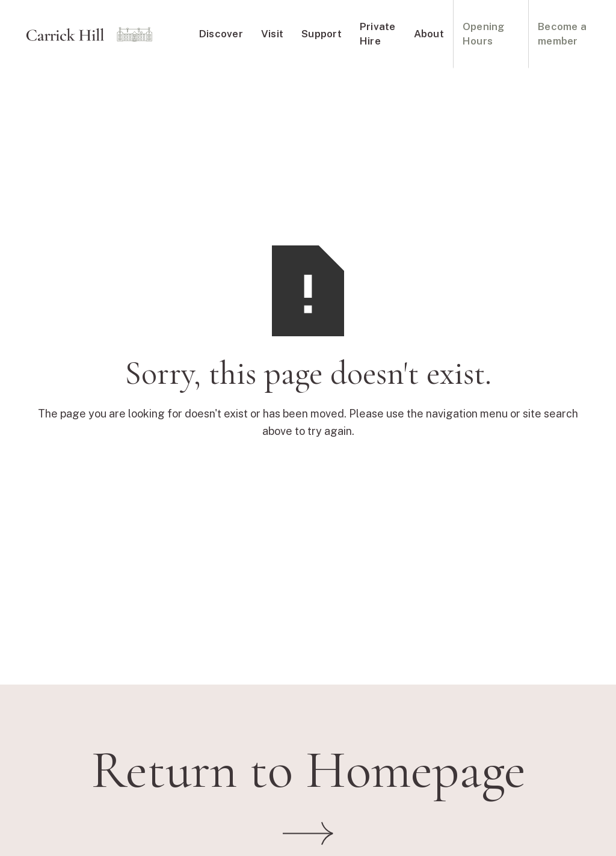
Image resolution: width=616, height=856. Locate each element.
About (429, 34)
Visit (272, 34)
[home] (89, 34)
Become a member (562, 34)
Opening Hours (484, 34)
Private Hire (378, 34)
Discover (221, 34)
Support (322, 34)
